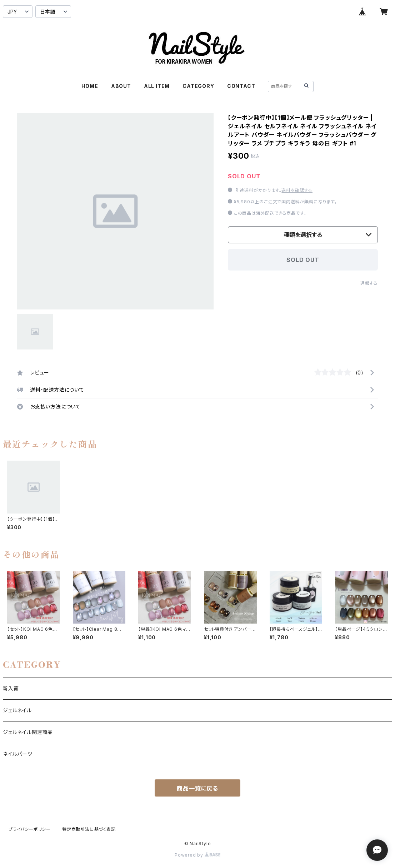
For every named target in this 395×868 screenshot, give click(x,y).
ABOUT (121, 86)
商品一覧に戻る (197, 788)
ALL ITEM (157, 86)
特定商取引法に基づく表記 (89, 829)
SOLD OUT (303, 260)
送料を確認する (297, 190)
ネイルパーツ (18, 754)
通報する (369, 283)
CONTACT (241, 86)
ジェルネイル (17, 710)
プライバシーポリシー (30, 829)
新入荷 (11, 688)
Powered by (197, 855)
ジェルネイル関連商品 (28, 732)
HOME (90, 86)
